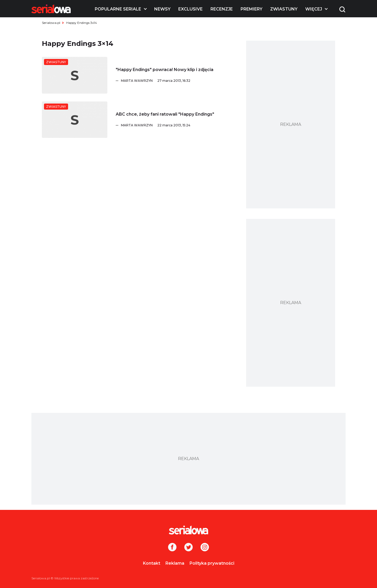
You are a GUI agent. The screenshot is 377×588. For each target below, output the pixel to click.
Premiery (251, 9)
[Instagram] (205, 548)
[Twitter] (188, 548)
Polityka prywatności (212, 563)
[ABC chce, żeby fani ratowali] (75, 120)
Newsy (162, 9)
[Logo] (51, 9)
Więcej (314, 9)
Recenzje (222, 9)
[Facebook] (172, 548)
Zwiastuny (284, 9)
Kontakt (152, 563)
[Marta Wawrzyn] (178, 81)
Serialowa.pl (51, 23)
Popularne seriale (118, 9)
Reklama (175, 563)
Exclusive (190, 9)
